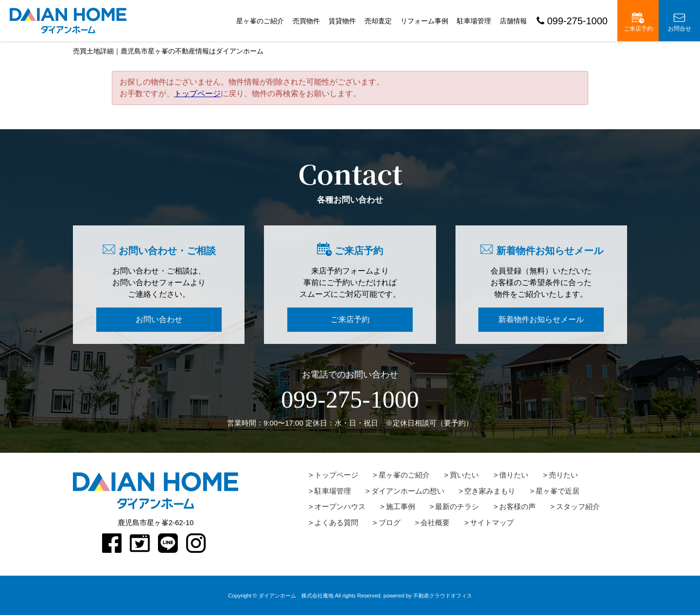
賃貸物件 (342, 21)
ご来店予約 (638, 22)
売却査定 (378, 21)
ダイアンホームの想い (408, 491)
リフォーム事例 (424, 21)
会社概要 (435, 522)
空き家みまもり (490, 491)
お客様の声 (517, 506)
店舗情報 (513, 21)
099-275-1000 (572, 21)
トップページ (197, 94)
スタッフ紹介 (578, 506)
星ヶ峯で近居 (558, 491)
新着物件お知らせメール (541, 319)
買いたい (464, 475)
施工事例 (401, 506)
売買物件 (306, 21)
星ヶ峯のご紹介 (260, 21)
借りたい (514, 475)
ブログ (390, 522)
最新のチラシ (457, 506)
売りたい (563, 475)
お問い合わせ (159, 319)
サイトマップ (492, 522)
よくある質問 (336, 522)
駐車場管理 (474, 21)
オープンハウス (340, 506)
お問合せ (680, 22)
